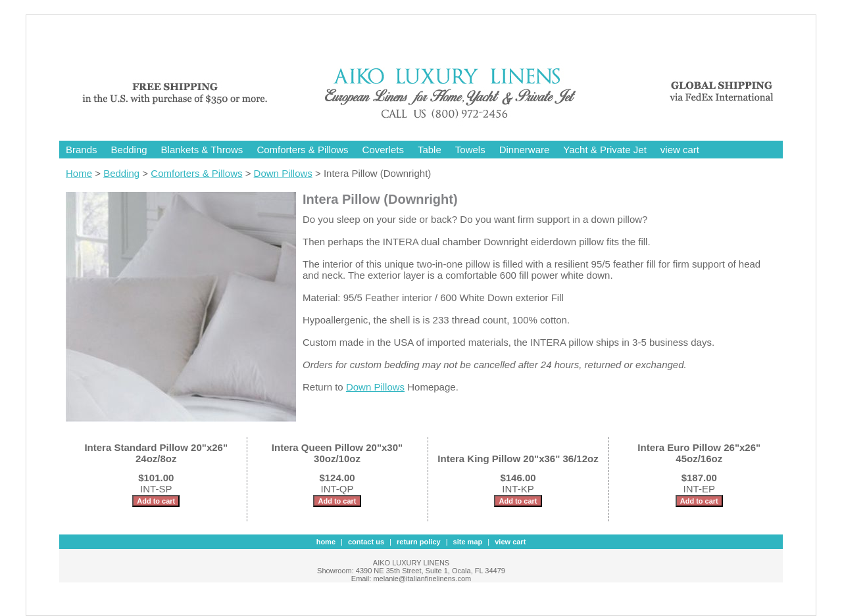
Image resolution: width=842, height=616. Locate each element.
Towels (470, 150)
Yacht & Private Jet (605, 150)
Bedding (129, 150)
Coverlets (383, 150)
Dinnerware (525, 150)
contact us (366, 542)
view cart (680, 150)
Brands (82, 150)
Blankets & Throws (202, 150)
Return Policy (419, 542)
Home (79, 173)
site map (468, 542)
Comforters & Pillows (302, 150)
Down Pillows (283, 173)
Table (430, 150)
